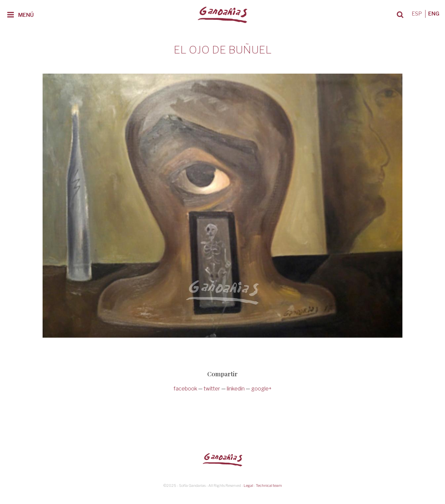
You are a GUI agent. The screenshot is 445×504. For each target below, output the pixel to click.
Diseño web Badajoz (222, 491)
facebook (185, 389)
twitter (212, 389)
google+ (261, 389)
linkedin (236, 389)
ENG (434, 14)
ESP (417, 14)
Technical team (269, 486)
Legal (248, 486)
